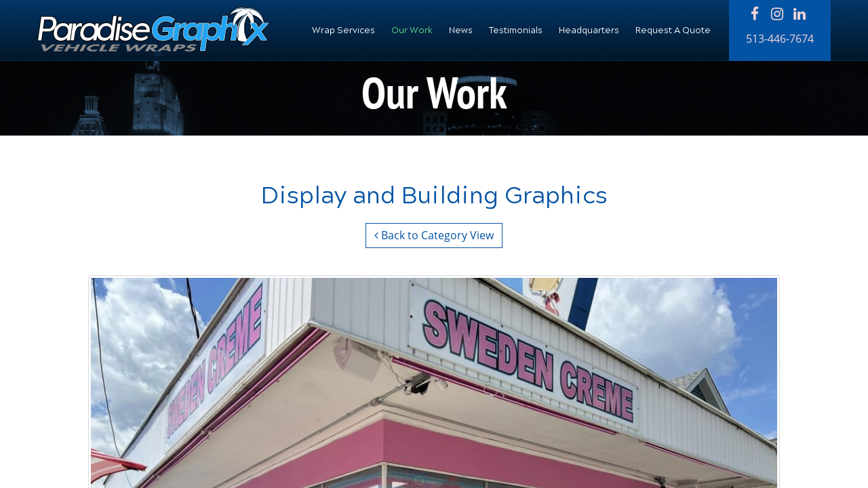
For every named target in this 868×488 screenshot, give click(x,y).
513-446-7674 (780, 39)
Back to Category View (434, 235)
